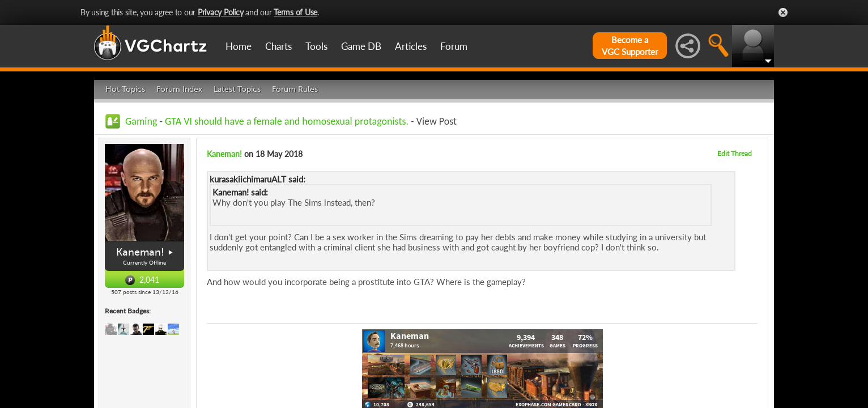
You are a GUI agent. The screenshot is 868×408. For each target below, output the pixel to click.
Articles (411, 46)
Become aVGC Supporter (630, 46)
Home (239, 46)
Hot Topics (125, 89)
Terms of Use (295, 12)
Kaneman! (140, 252)
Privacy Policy (221, 12)
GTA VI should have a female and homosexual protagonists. (287, 121)
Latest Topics (237, 89)
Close (783, 12)
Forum (454, 46)
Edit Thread (735, 153)
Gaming (141, 121)
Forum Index (179, 89)
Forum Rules (295, 89)
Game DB (361, 46)
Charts (278, 46)
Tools (316, 46)
